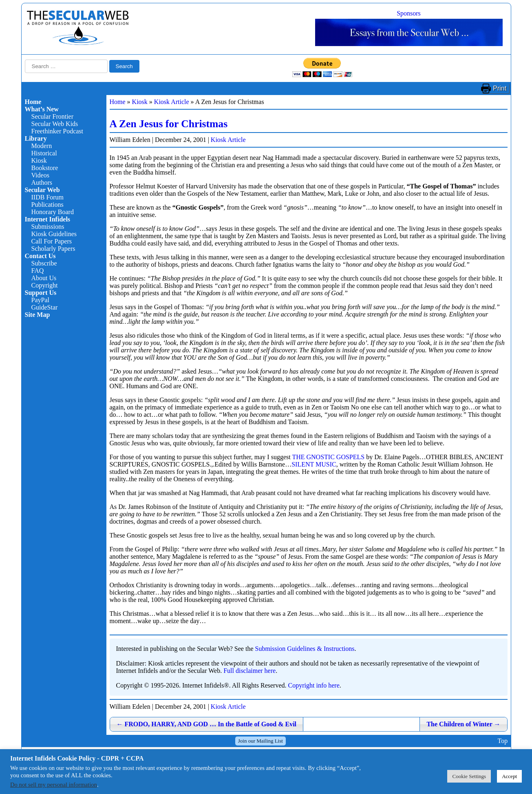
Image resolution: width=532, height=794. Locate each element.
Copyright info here (314, 685)
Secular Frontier (53, 116)
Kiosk (39, 160)
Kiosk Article (172, 102)
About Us (44, 278)
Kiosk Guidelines (54, 234)
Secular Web (42, 190)
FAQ (38, 271)
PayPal (40, 300)
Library (36, 138)
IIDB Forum (48, 197)
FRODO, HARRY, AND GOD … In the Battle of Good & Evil (207, 724)
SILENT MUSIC (314, 464)
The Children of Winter (463, 724)
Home (33, 102)
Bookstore (45, 168)
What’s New (42, 109)
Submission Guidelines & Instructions (305, 649)
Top (502, 741)
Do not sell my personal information (54, 785)
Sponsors (409, 13)
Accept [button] (509, 776)
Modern (42, 146)
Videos (40, 175)
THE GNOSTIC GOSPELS (328, 457)
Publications (47, 205)
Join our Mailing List (260, 741)
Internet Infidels (48, 219)
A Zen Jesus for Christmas (169, 124)
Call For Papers (52, 241)
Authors (42, 182)
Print (500, 88)
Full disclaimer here (249, 671)
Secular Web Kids (55, 124)
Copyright (45, 285)
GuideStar (45, 307)
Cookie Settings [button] (469, 776)
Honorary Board (53, 212)
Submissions (48, 227)
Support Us (41, 293)
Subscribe (44, 263)
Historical (44, 153)
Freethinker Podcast (57, 131)
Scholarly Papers (53, 249)
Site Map (38, 315)
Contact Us (40, 256)
